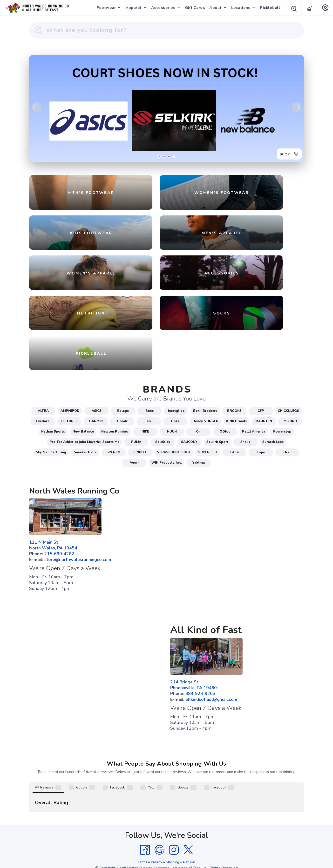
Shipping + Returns (182, 827)
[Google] (159, 815)
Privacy (155, 827)
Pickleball (269, 8)
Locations (239, 8)
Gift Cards (194, 8)
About (214, 8)
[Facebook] (145, 815)
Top (168, 859)
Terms (139, 827)
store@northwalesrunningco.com (78, 581)
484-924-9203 (200, 715)
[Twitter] (188, 815)
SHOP (283, 153)
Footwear (105, 8)
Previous (37, 107)
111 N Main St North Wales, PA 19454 (53, 567)
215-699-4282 (59, 576)
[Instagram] (174, 815)
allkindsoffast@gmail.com (211, 721)
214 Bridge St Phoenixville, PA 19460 (194, 707)
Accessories (162, 8)
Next (297, 107)
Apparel (132, 8)
